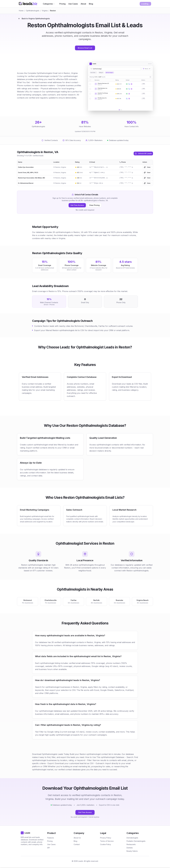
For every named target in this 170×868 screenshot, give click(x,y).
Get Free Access (77, 205)
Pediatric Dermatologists (136, 841)
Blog (91, 4)
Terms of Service (107, 841)
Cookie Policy (106, 844)
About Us (77, 838)
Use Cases (73, 4)
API (48, 848)
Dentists (130, 848)
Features (51, 838)
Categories (49, 4)
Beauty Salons (132, 851)
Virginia (45, 11)
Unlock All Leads (143, 153)
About (83, 4)
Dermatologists (132, 838)
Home (21, 11)
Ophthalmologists (33, 11)
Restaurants (131, 844)
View (147, 167)
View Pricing (94, 205)
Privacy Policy (106, 838)
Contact (77, 844)
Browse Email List (85, 48)
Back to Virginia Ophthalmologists (34, 19)
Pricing (62, 4)
